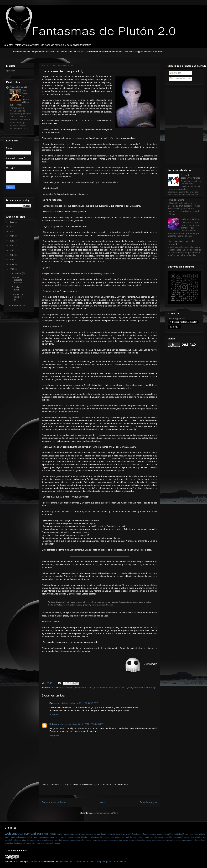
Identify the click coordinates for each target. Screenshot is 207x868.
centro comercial (151, 837)
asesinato (115, 837)
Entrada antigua (148, 802)
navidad (30, 833)
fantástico (178, 834)
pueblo (159, 840)
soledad (8, 843)
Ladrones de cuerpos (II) (18, 297)
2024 (12, 227)
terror (128, 834)
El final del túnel (16, 289)
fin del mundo (16, 840)
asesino (122, 837)
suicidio (64, 837)
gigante (45, 840)
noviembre (17, 306)
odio (24, 837)
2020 (12, 232)
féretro (111, 688)
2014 (12, 260)
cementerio (80, 688)
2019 (12, 236)
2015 (12, 255)
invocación (65, 840)
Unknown (54, 724)
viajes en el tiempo (43, 843)
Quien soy (11, 71)
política (29, 837)
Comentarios (177, 78)
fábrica (29, 840)
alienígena (69, 688)
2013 (12, 265)
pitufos (137, 840)
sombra (14, 843)
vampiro (32, 843)
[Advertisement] (184, 105)
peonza (131, 840)
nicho (125, 688)
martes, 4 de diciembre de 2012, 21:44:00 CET (76, 703)
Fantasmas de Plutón (15, 862)
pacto (116, 840)
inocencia (57, 840)
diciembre (17, 274)
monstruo (88, 840)
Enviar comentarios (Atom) (106, 813)
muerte (95, 840)
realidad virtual (175, 840)
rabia (35, 837)
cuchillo (170, 837)
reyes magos (63, 834)
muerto (14, 837)
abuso (87, 837)
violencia (53, 843)
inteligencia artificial (197, 834)
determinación (196, 837)
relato (53, 834)
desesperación (178, 837)
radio (163, 840)
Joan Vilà (33, 862)
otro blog (82, 52)
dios (204, 837)
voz (58, 843)
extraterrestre (101, 688)
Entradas (175, 73)
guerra (51, 840)
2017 (12, 246)
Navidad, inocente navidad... (17, 280)
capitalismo (130, 837)
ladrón (118, 688)
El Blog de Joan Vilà (18, 87)
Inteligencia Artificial (190, 219)
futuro (24, 840)
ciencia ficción (100, 834)
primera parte (150, 840)
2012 (12, 269)
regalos (195, 840)
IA (83, 837)
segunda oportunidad (51, 837)
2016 (12, 250)
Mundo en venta (177, 200)
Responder (55, 715)
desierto (187, 837)
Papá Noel (43, 834)
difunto (90, 688)
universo (26, 843)
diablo (73, 834)
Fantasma (147, 834)
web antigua (151, 688)
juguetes (73, 840)
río (199, 840)
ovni (130, 688)
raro (167, 840)
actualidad (101, 837)
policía (143, 840)
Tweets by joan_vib (176, 319)
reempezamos (186, 840)
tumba (142, 688)
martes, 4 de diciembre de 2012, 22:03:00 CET (82, 724)
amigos (108, 837)
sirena (203, 840)
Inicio (103, 802)
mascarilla (80, 840)
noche (111, 840)
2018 (12, 241)
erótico (170, 834)
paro (121, 840)
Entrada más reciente (54, 802)
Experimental (137, 834)
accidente (93, 837)
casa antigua (139, 837)
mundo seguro (103, 840)
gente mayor (37, 840)
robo (135, 688)
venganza (78, 837)
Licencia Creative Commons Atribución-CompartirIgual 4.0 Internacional (92, 862)
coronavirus (162, 837)
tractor (20, 843)
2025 (12, 222)
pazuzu (125, 840)
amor (154, 834)
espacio (8, 840)
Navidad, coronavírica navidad (191, 177)
